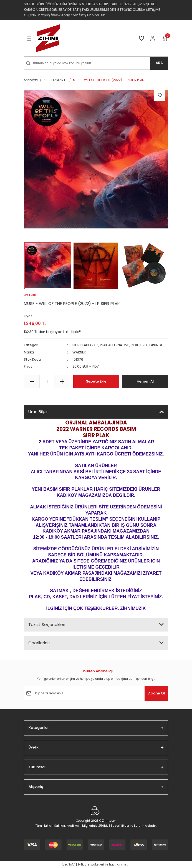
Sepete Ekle (96, 381)
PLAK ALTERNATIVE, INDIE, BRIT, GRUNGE (131, 345)
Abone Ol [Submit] (156, 693)
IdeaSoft (68, 865)
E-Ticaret (84, 865)
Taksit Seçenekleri (47, 624)
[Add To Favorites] (160, 95)
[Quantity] (47, 381)
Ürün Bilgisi (39, 412)
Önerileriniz (39, 643)
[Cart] (165, 38)
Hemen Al (145, 381)
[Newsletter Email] (96, 693)
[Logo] (48, 38)
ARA (159, 63)
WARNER (79, 352)
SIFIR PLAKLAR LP (85, 345)
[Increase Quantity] (62, 381)
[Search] (96, 63)
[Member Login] (153, 38)
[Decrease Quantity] (32, 381)
